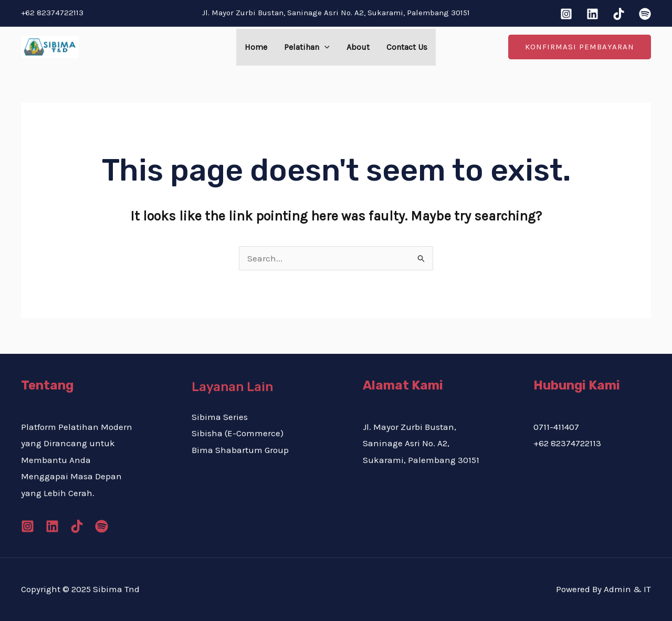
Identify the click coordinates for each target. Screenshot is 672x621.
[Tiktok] (619, 14)
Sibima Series (220, 417)
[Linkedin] (592, 14)
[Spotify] (645, 14)
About (358, 47)
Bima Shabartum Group (240, 450)
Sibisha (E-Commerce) (238, 433)
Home (256, 47)
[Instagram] (566, 14)
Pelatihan (307, 47)
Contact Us (407, 47)
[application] (324, 47)
